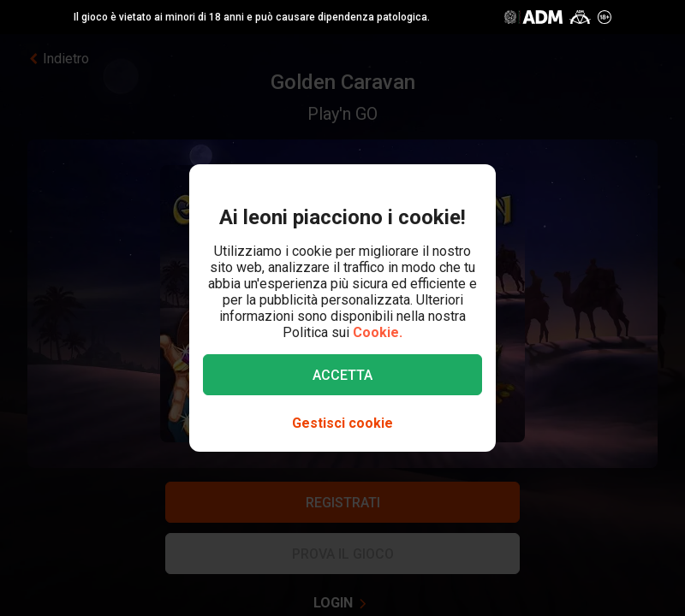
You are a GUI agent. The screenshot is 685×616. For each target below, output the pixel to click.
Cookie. (378, 332)
